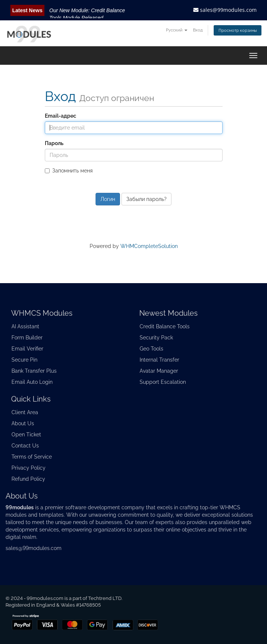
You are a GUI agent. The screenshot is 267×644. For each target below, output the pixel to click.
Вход (198, 30)
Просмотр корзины (238, 30)
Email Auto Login (32, 382)
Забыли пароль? (146, 199)
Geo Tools (151, 349)
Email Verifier (27, 349)
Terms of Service (32, 457)
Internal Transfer (159, 360)
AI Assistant (25, 326)
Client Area (25, 412)
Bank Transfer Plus (34, 371)
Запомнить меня (69, 171)
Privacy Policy (29, 468)
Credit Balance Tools (165, 326)
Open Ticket (26, 435)
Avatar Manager (159, 371)
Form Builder (27, 338)
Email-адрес (61, 116)
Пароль (54, 143)
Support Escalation (163, 382)
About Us (23, 423)
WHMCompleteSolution (149, 246)
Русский (177, 30)
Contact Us (25, 446)
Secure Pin (24, 360)
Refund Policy (28, 479)
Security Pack (156, 338)
